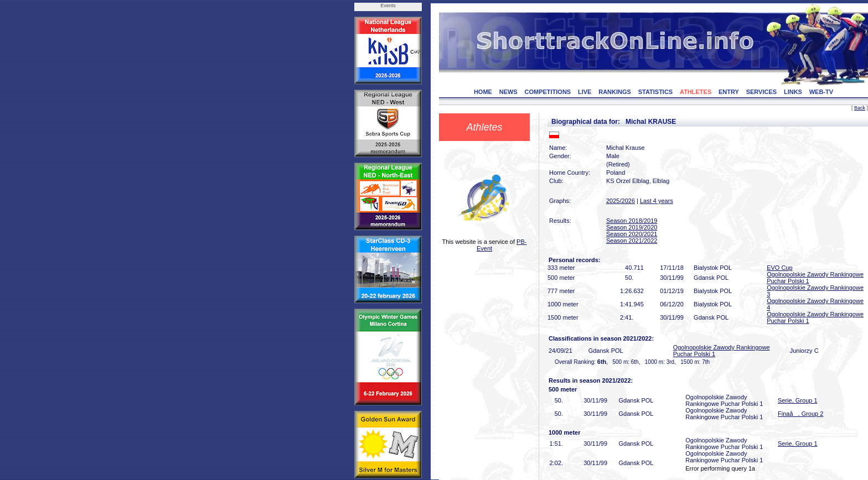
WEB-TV (821, 92)
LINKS (793, 92)
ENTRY (729, 92)
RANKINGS (615, 92)
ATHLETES (696, 92)
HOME (483, 92)
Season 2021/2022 (632, 241)
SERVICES (761, 92)
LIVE (585, 92)
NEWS (508, 92)
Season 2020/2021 (632, 234)
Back (860, 108)
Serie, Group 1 (798, 400)
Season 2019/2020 (632, 227)
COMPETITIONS (547, 92)
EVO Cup (779, 268)
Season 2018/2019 (632, 221)
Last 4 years (657, 201)
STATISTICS (656, 92)
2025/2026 (621, 201)
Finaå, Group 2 (800, 414)
